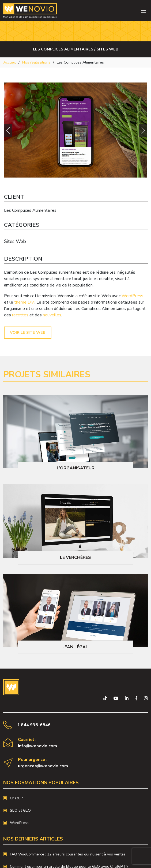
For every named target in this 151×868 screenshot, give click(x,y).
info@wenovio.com (37, 746)
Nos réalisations (36, 62)
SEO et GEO (20, 810)
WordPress (132, 296)
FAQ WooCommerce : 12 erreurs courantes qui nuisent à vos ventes (68, 854)
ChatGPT (18, 798)
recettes (20, 315)
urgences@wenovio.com (43, 766)
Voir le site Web (28, 332)
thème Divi (24, 302)
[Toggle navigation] (144, 11)
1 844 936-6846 (34, 725)
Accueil (10, 62)
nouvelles (52, 315)
